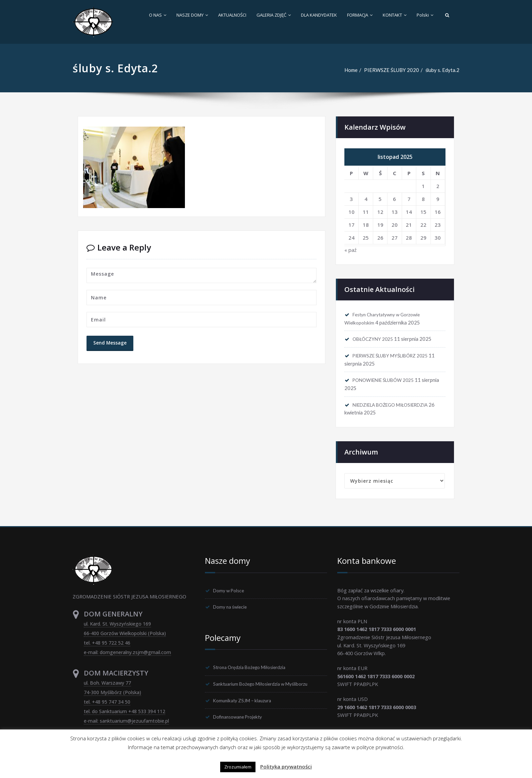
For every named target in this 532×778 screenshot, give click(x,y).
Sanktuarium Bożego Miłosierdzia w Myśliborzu (267, 688)
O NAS (158, 15)
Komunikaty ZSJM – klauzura (246, 705)
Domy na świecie (233, 610)
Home (350, 70)
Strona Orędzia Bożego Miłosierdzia (255, 671)
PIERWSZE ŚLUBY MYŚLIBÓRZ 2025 (396, 357)
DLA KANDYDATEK (319, 15)
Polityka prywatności (286, 766)
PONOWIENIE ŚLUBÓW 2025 (388, 382)
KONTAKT (395, 15)
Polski (425, 15)
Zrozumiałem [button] (238, 767)
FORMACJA (360, 15)
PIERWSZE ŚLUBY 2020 (391, 70)
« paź (350, 250)
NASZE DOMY (192, 15)
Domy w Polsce (231, 593)
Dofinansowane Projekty (242, 722)
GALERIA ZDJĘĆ (274, 15)
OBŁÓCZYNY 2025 (375, 340)
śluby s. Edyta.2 (442, 70)
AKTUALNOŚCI (232, 15)
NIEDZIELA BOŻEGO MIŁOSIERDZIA (396, 407)
